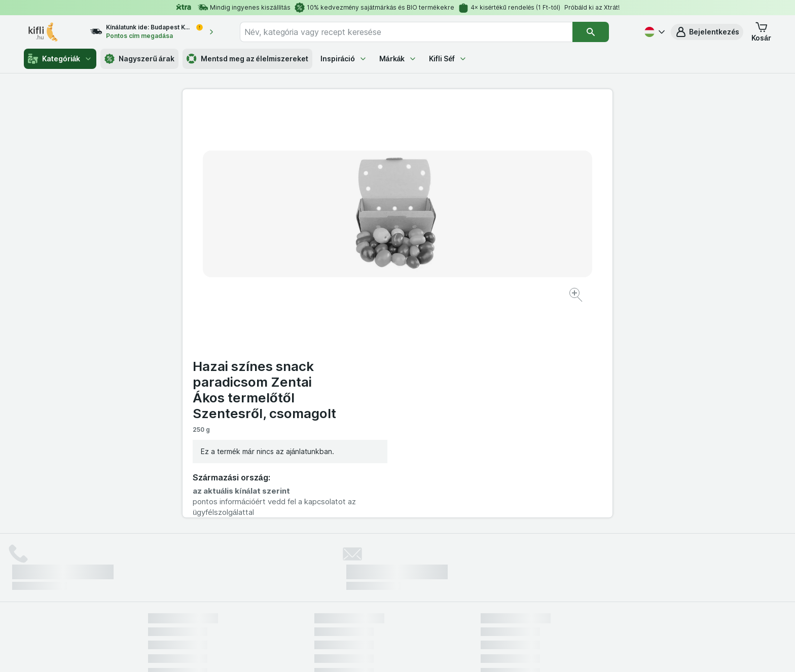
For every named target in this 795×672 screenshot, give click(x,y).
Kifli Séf (448, 59)
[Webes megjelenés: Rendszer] (356, 652)
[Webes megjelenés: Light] (406, 652)
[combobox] (406, 32)
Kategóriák (60, 59)
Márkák (398, 59)
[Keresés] (591, 32)
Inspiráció (344, 59)
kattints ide (279, 585)
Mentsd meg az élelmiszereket (247, 59)
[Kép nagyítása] (362, 264)
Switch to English (415, 610)
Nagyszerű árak (139, 59)
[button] (707, 32)
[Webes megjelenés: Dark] (447, 652)
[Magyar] (654, 32)
